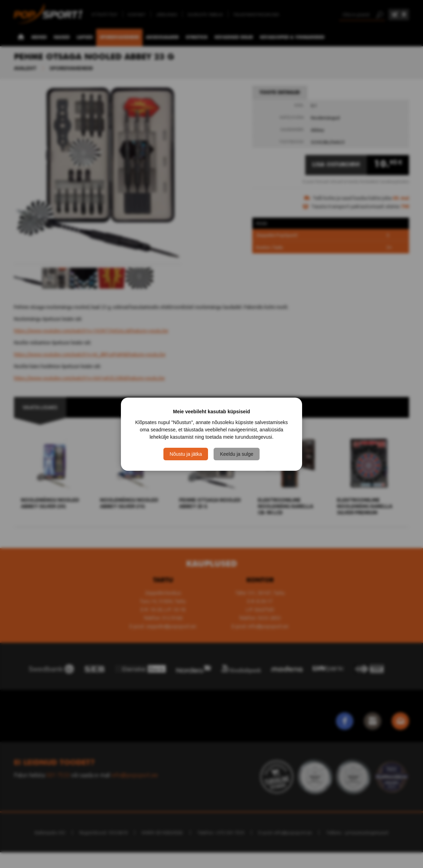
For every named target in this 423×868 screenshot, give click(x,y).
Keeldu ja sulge (237, 454)
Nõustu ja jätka (186, 454)
